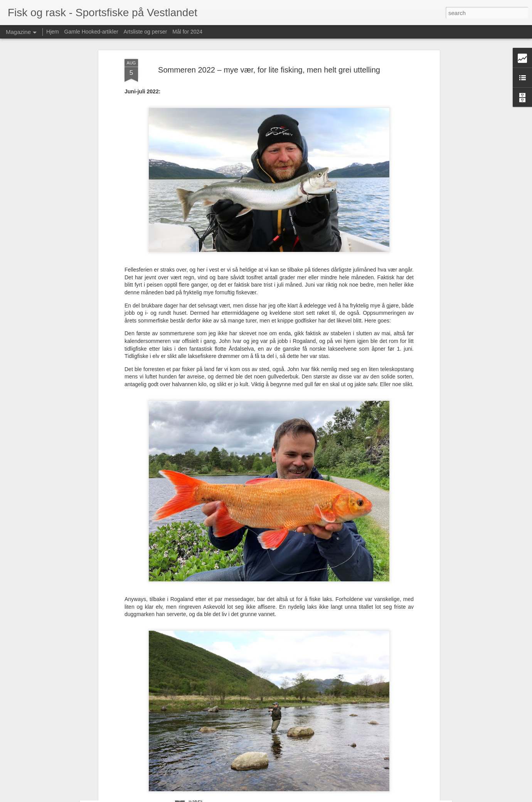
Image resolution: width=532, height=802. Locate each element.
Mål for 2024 (187, 32)
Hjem (53, 32)
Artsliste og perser (146, 32)
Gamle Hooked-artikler (91, 32)
